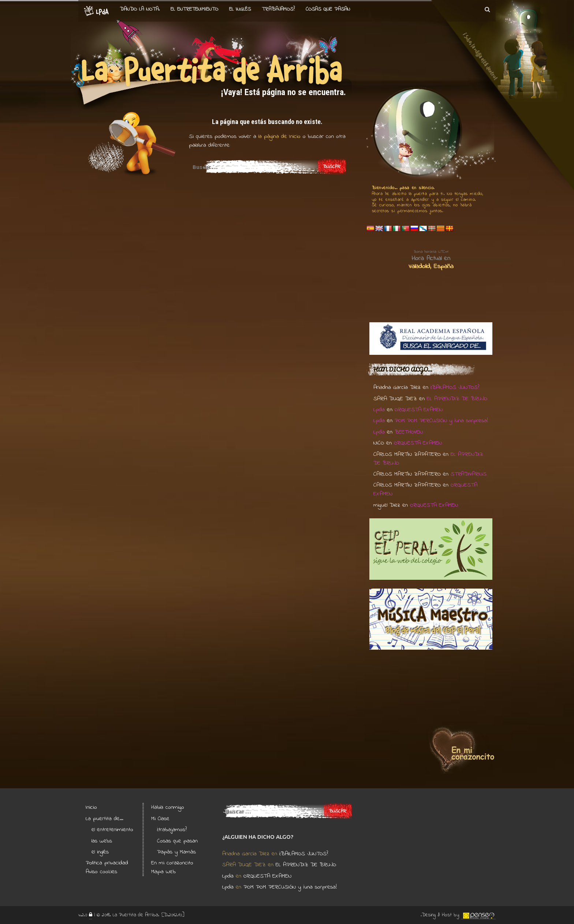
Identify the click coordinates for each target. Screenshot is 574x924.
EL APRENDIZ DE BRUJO (457, 399)
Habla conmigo (168, 807)
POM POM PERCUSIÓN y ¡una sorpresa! (441, 421)
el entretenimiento (194, 9)
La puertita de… (105, 819)
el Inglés (240, 9)
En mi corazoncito (172, 863)
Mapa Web (163, 872)
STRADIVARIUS (469, 474)
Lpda (379, 410)
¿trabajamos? (172, 830)
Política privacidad (107, 863)
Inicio (91, 807)
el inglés (100, 852)
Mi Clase (160, 819)
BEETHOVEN (409, 432)
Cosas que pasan (328, 9)
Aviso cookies (101, 872)
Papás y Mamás (176, 852)
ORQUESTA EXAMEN (419, 410)
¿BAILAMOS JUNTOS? (455, 387)
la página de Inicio (278, 136)
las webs (102, 841)
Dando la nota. (140, 9)
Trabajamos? (278, 9)
